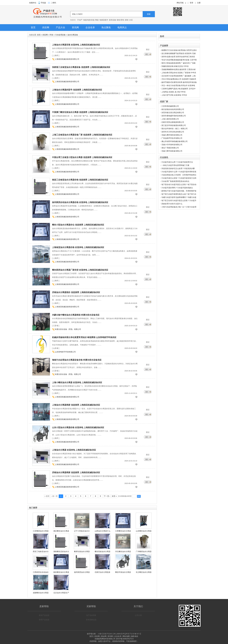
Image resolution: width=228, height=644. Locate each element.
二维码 (53, 3)
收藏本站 (33, 3)
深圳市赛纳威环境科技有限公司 (174, 116)
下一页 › (107, 496)
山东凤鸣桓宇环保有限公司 (65, 352)
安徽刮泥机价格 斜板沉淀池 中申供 (175, 66)
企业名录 (90, 27)
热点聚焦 (106, 27)
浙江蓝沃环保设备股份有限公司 (174, 125)
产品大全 (60, 27)
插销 (127, 20)
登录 (192, 3)
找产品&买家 (91, 615)
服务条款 (135, 636)
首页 (33, 27)
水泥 (131, 20)
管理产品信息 (44, 620)
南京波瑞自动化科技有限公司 (173, 109)
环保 (51, 35)
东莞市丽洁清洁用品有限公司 (173, 113)
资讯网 (75, 27)
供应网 (46, 27)
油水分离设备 (73, 35)
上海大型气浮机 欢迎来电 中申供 (174, 95)
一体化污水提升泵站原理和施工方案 (175, 165)
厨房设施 (112, 20)
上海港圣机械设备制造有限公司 (67, 59)
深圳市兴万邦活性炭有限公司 (173, 132)
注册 (199, 3)
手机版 (43, 3)
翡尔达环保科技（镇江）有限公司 (174, 129)
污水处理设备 (60, 35)
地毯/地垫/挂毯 (89, 20)
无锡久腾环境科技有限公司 (172, 135)
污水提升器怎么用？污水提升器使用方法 (177, 162)
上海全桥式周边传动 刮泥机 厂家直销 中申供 (179, 73)
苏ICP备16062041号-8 (125, 639)
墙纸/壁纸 (120, 20)
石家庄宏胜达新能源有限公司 (173, 122)
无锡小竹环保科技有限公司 (172, 145)
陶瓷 (97, 20)
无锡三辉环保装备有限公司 (172, 151)
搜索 (149, 14)
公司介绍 (138, 615)
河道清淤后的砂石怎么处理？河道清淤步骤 (178, 169)
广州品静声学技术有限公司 (172, 138)
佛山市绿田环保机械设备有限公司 (174, 141)
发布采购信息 (91, 620)
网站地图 (126, 636)
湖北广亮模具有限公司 (170, 148)
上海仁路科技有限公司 (170, 119)
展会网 (104, 636)
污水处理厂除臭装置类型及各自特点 (175, 181)
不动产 (80, 20)
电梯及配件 (104, 20)
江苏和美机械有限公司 (170, 106)
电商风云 (122, 27)
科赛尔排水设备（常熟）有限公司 (68, 329)
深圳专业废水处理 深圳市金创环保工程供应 (178, 57)
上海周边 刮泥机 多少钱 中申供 (173, 92)
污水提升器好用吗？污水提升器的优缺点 (177, 188)
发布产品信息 (44, 615)
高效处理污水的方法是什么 (172, 204)
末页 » (114, 496)
